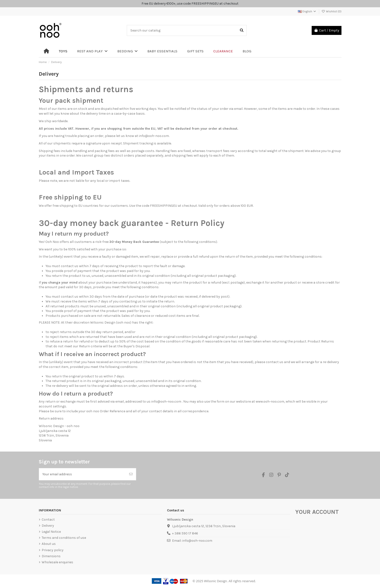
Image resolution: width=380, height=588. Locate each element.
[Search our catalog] (242, 30)
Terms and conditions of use (64, 538)
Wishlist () (332, 11)
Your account (317, 512)
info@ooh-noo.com (154, 136)
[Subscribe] (131, 474)
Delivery (48, 526)
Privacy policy (53, 550)
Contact (48, 520)
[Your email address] (83, 474)
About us (49, 544)
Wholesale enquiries (57, 562)
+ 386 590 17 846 (185, 533)
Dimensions (51, 556)
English (307, 11)
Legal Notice (51, 532)
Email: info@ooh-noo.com (192, 541)
